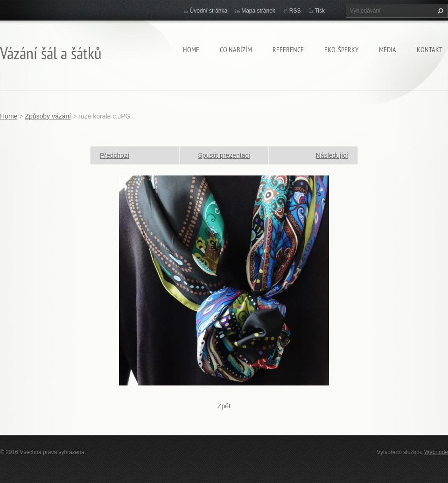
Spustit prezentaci (224, 155)
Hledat (439, 11)
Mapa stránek (258, 11)
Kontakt (430, 49)
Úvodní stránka (209, 11)
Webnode (436, 452)
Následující (332, 155)
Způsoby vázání (48, 116)
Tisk (320, 11)
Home (191, 49)
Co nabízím (236, 49)
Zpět (224, 406)
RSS (295, 11)
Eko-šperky (341, 49)
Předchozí (115, 155)
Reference (288, 49)
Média (388, 49)
